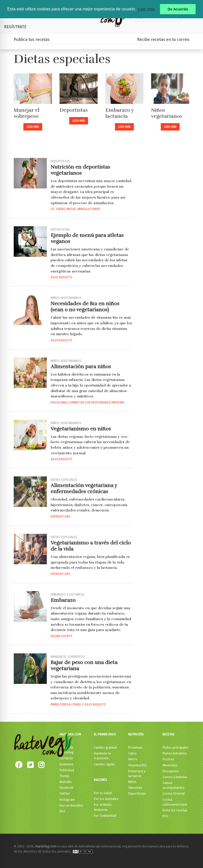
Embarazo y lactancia (120, 113)
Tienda (64, 776)
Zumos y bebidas (175, 777)
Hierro (133, 759)
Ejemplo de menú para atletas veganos (87, 238)
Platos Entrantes (175, 753)
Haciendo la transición (102, 756)
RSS (62, 811)
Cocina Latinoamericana (175, 802)
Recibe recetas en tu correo (163, 39)
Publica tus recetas (32, 39)
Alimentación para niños (81, 367)
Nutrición (136, 734)
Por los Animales (106, 799)
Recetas (169, 734)
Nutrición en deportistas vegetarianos (80, 170)
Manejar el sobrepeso (27, 113)
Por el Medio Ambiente (103, 807)
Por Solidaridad (105, 816)
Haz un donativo (71, 805)
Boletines (67, 764)
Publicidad (67, 770)
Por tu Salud (103, 793)
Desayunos (171, 771)
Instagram (67, 800)
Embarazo (63, 600)
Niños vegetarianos (167, 113)
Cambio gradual (105, 748)
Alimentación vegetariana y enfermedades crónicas (84, 488)
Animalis (66, 782)
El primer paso (105, 734)
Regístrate (15, 27)
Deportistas (74, 110)
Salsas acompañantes (173, 785)
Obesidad (135, 788)
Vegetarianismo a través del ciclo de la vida (91, 546)
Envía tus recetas (175, 810)
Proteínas (135, 748)
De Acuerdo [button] (178, 9)
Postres (168, 759)
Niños (132, 782)
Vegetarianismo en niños (81, 429)
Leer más (33, 127)
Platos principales (176, 748)
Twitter (65, 793)
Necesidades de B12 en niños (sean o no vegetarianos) (85, 307)
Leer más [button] (146, 9)
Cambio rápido (104, 764)
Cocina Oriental (174, 793)
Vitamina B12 (137, 765)
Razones (100, 780)
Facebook (66, 788)
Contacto (66, 758)
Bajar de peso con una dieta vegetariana (84, 665)
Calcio (133, 753)
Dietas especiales (64, 480)
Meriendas (170, 765)
